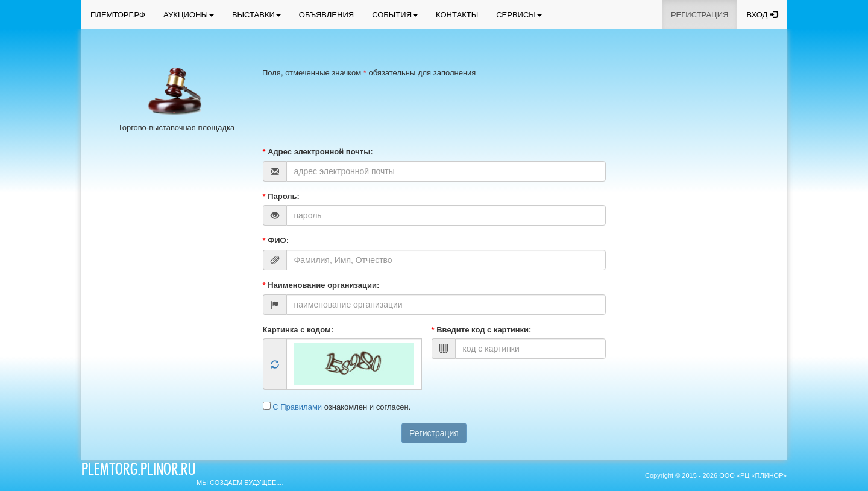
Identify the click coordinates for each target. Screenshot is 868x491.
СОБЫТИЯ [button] (395, 15)
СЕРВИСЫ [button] (519, 15)
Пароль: (281, 196)
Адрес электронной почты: (318, 152)
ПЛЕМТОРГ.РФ (118, 15)
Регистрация (434, 433)
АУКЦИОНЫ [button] (189, 15)
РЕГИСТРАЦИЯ (700, 15)
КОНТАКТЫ (457, 15)
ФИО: (276, 240)
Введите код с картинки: (482, 330)
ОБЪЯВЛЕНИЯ (326, 15)
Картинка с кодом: (298, 330)
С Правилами (298, 407)
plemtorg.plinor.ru (138, 471)
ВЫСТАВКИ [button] (256, 15)
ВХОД (762, 15)
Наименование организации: (321, 285)
